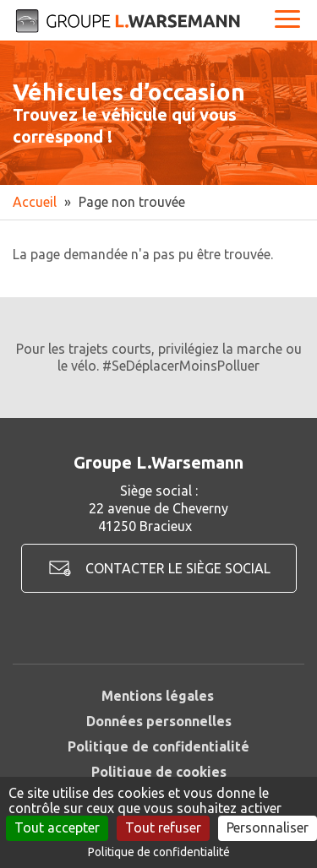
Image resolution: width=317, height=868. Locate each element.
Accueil (35, 202)
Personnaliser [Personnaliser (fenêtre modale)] (268, 827)
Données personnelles (159, 721)
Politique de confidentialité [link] (159, 852)
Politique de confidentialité (158, 746)
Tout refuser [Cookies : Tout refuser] (163, 827)
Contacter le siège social (178, 568)
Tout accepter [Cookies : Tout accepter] (57, 827)
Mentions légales (158, 696)
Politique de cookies (159, 772)
